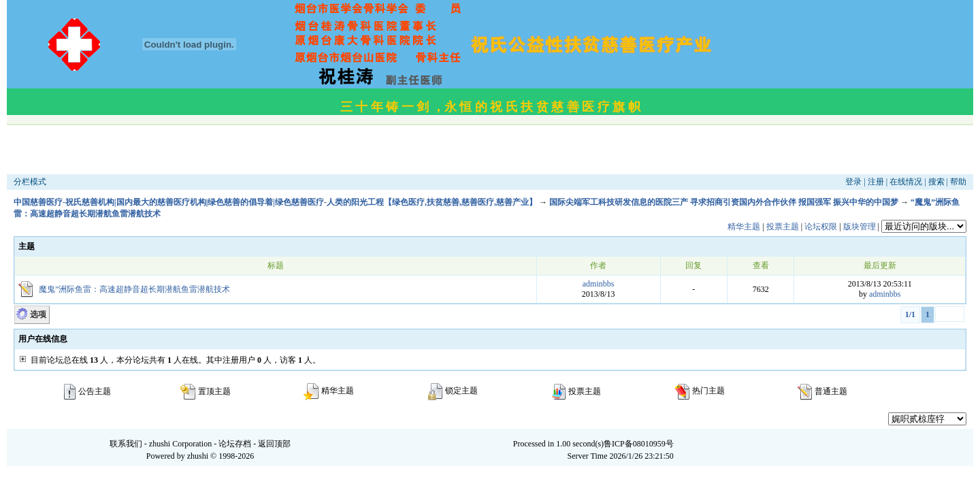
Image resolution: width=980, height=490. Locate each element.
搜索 (936, 182)
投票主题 (783, 227)
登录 (853, 182)
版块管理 (860, 227)
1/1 (910, 314)
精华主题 (744, 227)
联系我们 (126, 444)
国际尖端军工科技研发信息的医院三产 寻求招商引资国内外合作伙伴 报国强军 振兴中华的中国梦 (724, 202)
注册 (876, 182)
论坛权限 (821, 227)
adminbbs (599, 284)
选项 (38, 314)
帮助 (958, 182)
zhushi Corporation (180, 444)
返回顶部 (274, 444)
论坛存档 (235, 444)
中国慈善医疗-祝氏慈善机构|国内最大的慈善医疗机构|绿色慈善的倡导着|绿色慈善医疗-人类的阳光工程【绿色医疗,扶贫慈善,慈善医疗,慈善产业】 (275, 202)
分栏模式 (30, 182)
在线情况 (906, 182)
